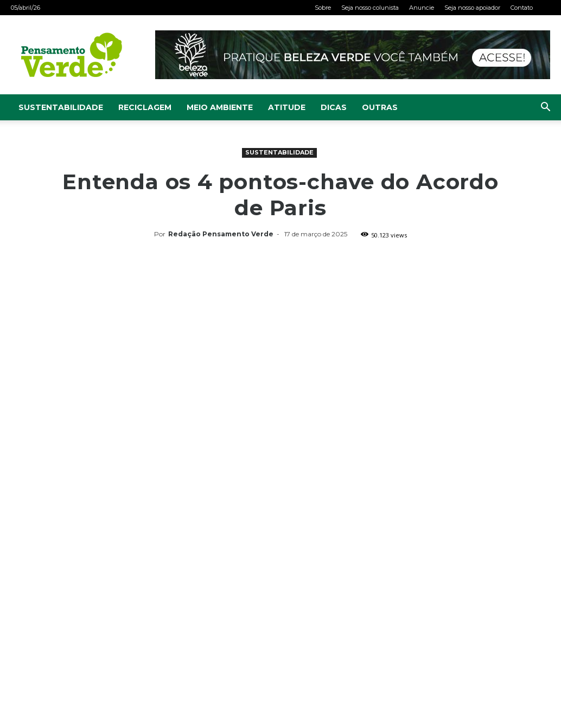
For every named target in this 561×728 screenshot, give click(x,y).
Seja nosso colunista (370, 8)
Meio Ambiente (220, 107)
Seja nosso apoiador (472, 8)
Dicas (334, 107)
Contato (522, 8)
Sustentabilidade (61, 107)
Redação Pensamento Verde (221, 234)
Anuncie (422, 8)
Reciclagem (145, 107)
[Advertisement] (280, 324)
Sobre (323, 8)
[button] (545, 108)
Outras (380, 107)
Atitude (287, 107)
